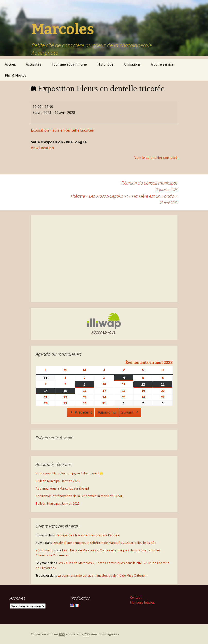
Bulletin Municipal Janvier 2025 (58, 503)
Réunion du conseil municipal (149, 186)
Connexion (38, 634)
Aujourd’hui (107, 412)
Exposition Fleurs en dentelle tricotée (62, 130)
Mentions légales (142, 602)
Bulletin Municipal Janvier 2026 (58, 481)
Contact (136, 597)
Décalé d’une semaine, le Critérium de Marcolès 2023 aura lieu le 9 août (104, 543)
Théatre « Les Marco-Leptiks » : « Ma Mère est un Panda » (124, 199)
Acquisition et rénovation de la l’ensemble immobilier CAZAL (79, 496)
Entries (57, 634)
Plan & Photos (16, 75)
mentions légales (105, 634)
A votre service (162, 64)
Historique (105, 64)
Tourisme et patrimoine (69, 64)
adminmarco (45, 550)
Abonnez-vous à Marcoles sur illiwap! (62, 488)
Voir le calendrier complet (156, 157)
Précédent (80, 412)
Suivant (130, 412)
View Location (42, 148)
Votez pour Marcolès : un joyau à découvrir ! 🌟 (70, 473)
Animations (132, 64)
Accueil (10, 64)
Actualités (34, 64)
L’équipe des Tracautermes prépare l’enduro (88, 535)
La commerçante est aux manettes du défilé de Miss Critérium (103, 575)
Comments (79, 634)
